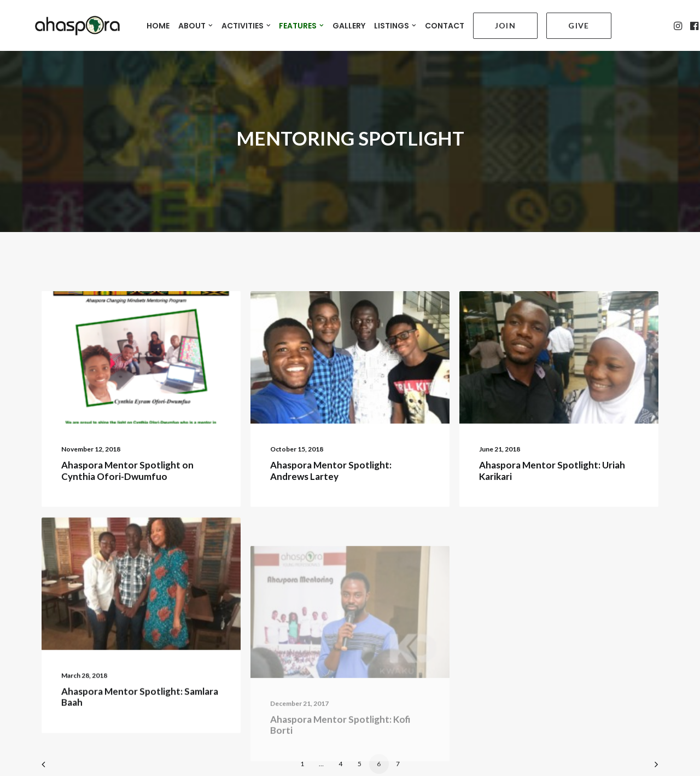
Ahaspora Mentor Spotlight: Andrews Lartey (331, 459)
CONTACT (436, 22)
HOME (150, 22)
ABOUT (187, 22)
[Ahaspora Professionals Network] (64, 22)
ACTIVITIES (238, 22)
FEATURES (293, 22)
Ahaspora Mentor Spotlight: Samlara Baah (140, 717)
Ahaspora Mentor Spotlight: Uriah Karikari (552, 465)
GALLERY (341, 22)
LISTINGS (387, 22)
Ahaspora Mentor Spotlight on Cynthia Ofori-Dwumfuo (127, 459)
